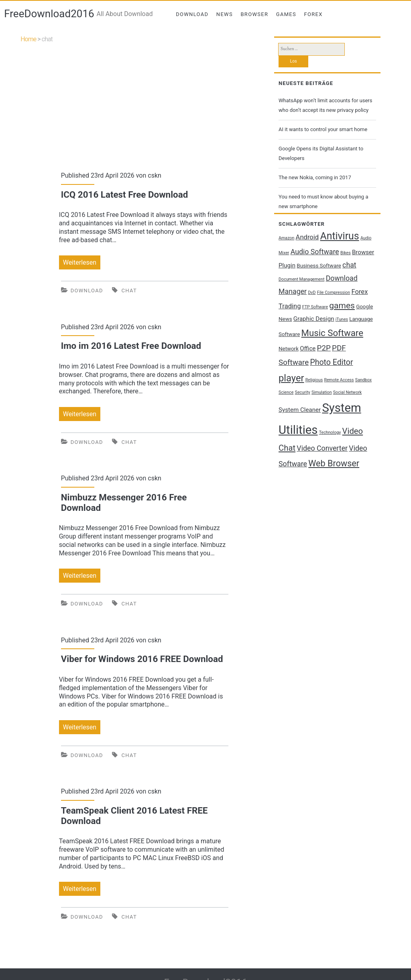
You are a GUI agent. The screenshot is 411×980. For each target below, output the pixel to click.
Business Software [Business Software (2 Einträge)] (319, 266)
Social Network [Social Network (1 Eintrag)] (347, 392)
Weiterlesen (82, 262)
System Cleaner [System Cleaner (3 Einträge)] (300, 410)
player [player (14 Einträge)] (291, 378)
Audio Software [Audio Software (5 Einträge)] (315, 252)
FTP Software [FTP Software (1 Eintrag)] (315, 307)
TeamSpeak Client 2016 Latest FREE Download (134, 816)
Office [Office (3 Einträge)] (308, 348)
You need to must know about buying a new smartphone (323, 201)
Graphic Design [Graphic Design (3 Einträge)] (314, 319)
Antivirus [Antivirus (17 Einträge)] (339, 236)
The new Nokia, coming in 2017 (315, 177)
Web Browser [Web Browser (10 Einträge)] (334, 463)
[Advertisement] (145, 102)
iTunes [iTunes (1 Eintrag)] (342, 319)
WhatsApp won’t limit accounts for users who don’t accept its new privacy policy (325, 105)
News (225, 14)
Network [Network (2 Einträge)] (289, 349)
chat (129, 291)
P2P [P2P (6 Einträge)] (324, 348)
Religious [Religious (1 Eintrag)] (314, 380)
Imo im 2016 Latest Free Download (131, 346)
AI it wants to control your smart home (323, 129)
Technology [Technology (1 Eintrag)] (330, 432)
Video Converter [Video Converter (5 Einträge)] (322, 448)
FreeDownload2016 (49, 14)
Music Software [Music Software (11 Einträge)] (332, 333)
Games (286, 14)
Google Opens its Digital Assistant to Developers (321, 153)
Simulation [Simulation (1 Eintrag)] (322, 392)
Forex (313, 14)
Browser (254, 14)
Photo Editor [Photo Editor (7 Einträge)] (331, 362)
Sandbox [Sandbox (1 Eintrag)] (363, 380)
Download (192, 14)
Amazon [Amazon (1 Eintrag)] (286, 238)
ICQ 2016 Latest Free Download (125, 194)
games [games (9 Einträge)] (342, 305)
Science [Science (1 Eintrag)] (286, 392)
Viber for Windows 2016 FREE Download (142, 659)
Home (28, 39)
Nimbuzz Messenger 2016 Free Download (124, 502)
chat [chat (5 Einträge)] (349, 265)
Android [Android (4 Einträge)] (307, 237)
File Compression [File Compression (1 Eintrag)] (334, 293)
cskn (155, 175)
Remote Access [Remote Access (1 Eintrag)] (339, 380)
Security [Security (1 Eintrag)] (303, 392)
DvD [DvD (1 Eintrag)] (312, 293)
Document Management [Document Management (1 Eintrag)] (301, 279)
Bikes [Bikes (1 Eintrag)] (346, 253)
